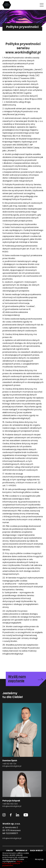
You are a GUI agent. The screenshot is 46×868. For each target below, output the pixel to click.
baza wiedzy (37, 851)
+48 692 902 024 (10, 804)
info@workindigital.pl (12, 766)
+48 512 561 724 (9, 764)
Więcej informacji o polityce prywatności (12, 864)
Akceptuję (39, 859)
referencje (22, 851)
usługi (9, 851)
